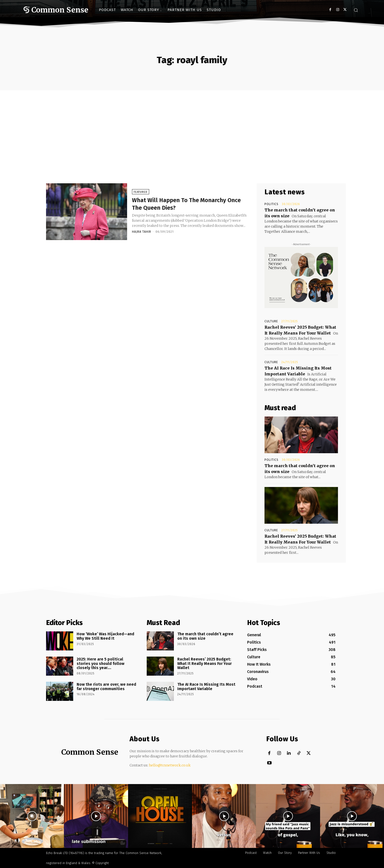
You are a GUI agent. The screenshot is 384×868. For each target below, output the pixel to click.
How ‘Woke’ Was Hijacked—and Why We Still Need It (105, 636)
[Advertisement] (192, 127)
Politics (271, 204)
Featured (141, 193)
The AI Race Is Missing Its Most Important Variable (206, 687)
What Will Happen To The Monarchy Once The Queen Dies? (187, 204)
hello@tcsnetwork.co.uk (170, 765)
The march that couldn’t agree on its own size (205, 636)
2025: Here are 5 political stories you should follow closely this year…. (101, 663)
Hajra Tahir (142, 232)
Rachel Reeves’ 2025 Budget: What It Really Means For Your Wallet (204, 663)
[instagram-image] (32, 816)
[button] (356, 10)
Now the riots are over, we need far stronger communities (106, 687)
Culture (271, 321)
